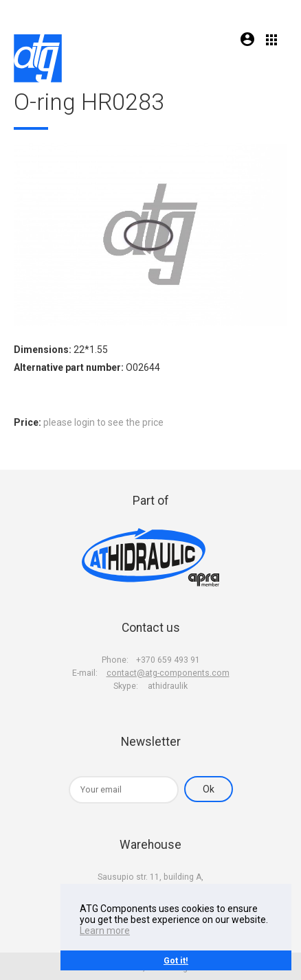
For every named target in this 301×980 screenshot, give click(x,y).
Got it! (176, 960)
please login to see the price (103, 422)
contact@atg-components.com (168, 673)
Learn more (105, 931)
